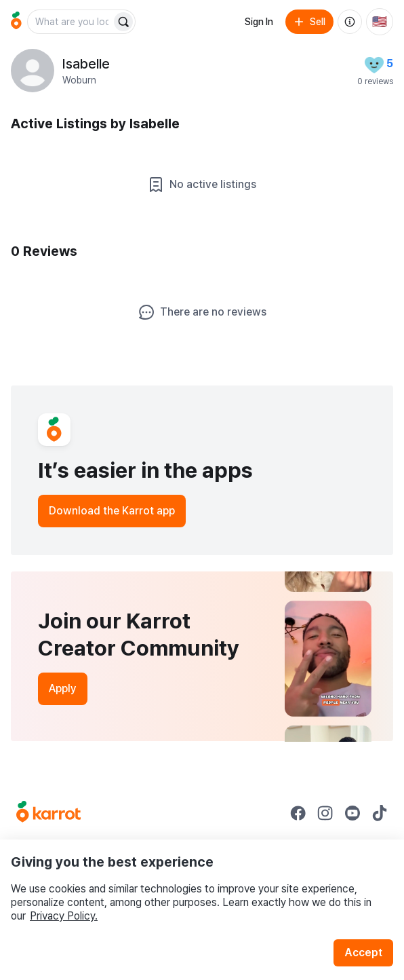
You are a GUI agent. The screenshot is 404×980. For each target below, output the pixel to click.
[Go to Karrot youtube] (352, 813)
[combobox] (70, 22)
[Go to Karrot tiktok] (380, 813)
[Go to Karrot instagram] (325, 813)
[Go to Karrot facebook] (298, 813)
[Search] (123, 22)
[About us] (350, 22)
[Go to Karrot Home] (48, 813)
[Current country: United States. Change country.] (380, 22)
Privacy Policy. (64, 916)
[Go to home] (16, 22)
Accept (363, 953)
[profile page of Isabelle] (33, 71)
